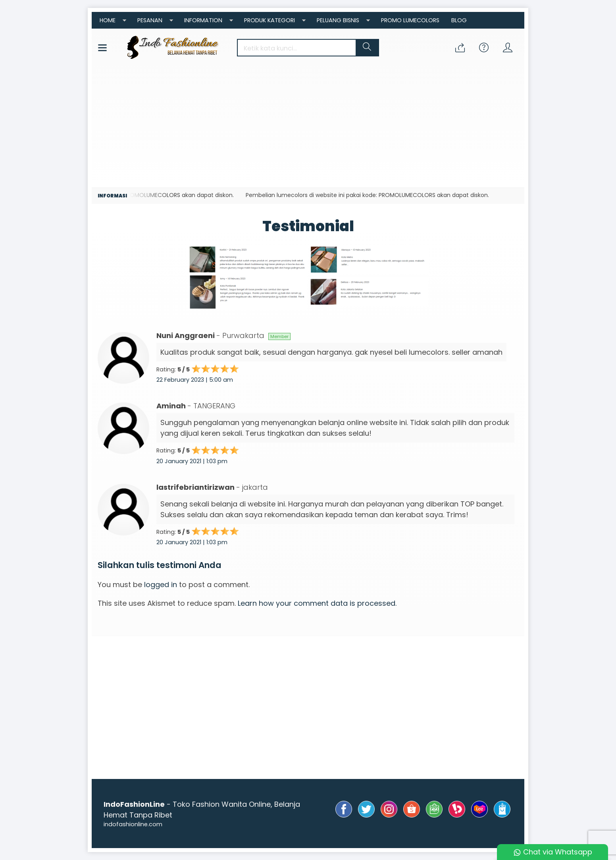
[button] (367, 48)
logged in (161, 585)
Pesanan (150, 20)
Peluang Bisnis (338, 20)
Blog (459, 20)
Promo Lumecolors (410, 20)
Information (203, 20)
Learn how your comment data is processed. (317, 603)
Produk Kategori (269, 20)
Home (108, 20)
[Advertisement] (308, 128)
